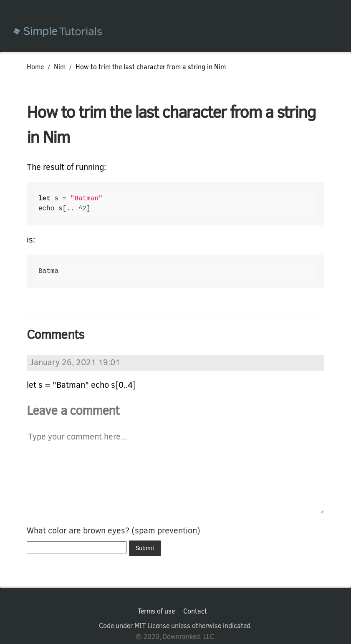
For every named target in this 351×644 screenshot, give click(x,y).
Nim (60, 67)
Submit (145, 548)
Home (35, 67)
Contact (195, 611)
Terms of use (156, 611)
